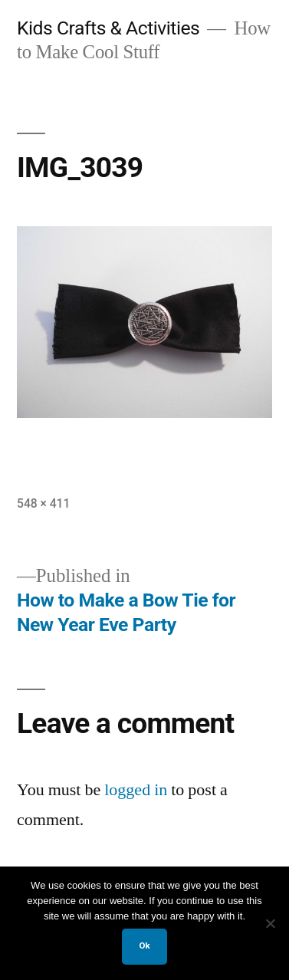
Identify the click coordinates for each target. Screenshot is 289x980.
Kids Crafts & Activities (108, 28)
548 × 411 (43, 503)
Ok (144, 945)
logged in (136, 790)
